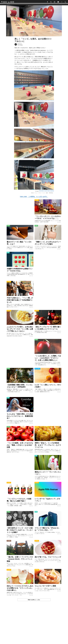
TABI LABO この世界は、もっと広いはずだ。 (34, 197)
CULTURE (9, 541)
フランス (40, 193)
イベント (36, 193)
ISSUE (8, 226)
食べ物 (32, 193)
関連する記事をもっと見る (34, 600)
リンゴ (44, 193)
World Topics (51, 193)
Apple (47, 193)
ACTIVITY (37, 201)
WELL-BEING (37, 369)
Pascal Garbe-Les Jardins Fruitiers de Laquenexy (47, 192)
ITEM (8, 253)
